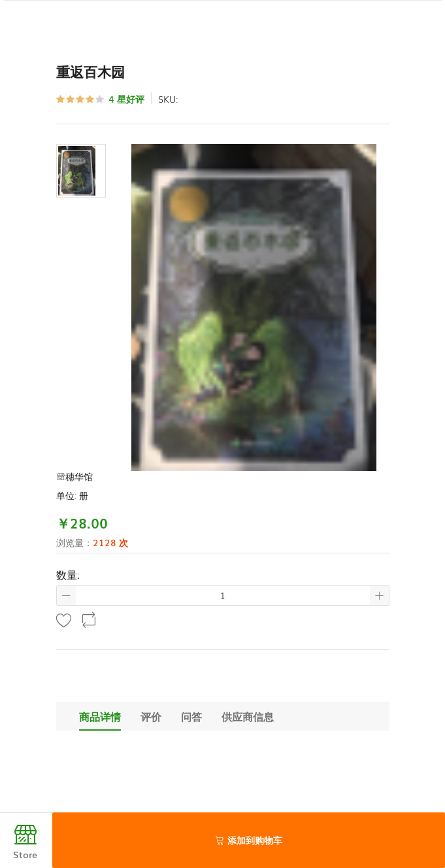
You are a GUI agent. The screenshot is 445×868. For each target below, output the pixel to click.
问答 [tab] (191, 716)
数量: (68, 574)
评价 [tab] (151, 716)
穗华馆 (74, 476)
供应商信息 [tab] (248, 716)
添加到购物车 (249, 840)
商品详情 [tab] (100, 716)
